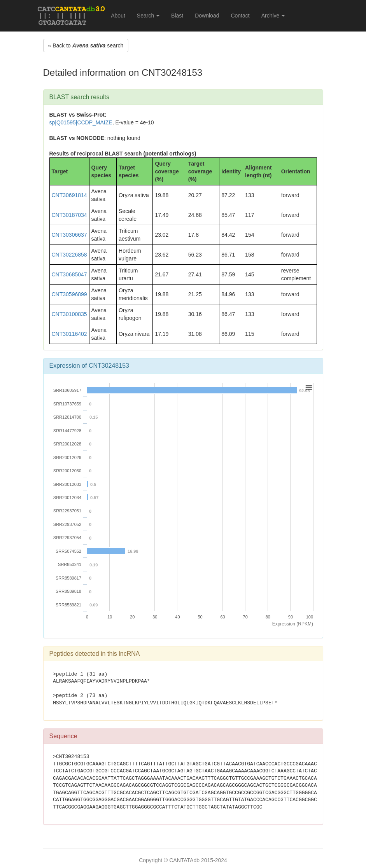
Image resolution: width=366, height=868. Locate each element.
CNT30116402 (69, 334)
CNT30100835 (69, 314)
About (118, 16)
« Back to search (86, 45)
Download (207, 16)
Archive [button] (273, 16)
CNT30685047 (69, 274)
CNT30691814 (69, 195)
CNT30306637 (69, 235)
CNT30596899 (69, 294)
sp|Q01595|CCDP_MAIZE (81, 122)
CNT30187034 (69, 215)
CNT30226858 (69, 255)
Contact (240, 16)
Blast (177, 16)
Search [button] (148, 16)
